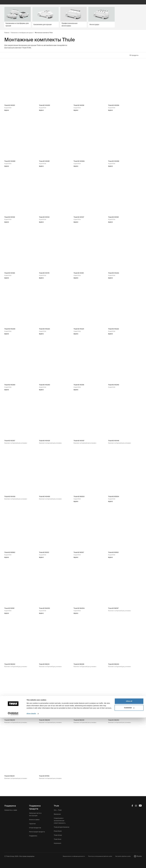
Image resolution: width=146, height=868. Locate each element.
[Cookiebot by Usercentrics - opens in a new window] (13, 864)
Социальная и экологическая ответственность (60, 821)
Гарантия (32, 824)
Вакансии (57, 814)
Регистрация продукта (37, 832)
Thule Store (58, 839)
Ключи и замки (34, 820)
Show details (31, 864)
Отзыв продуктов (35, 828)
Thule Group (58, 835)
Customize (129, 858)
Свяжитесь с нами (11, 810)
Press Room (58, 831)
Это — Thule (58, 810)
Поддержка (33, 836)
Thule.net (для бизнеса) (61, 827)
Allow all (129, 852)
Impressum (58, 843)
